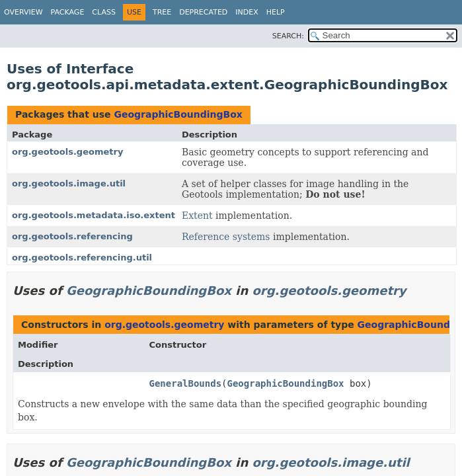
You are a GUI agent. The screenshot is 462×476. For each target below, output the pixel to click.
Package (68, 12)
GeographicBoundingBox (178, 114)
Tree (162, 12)
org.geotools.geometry (67, 152)
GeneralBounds (186, 383)
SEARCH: (288, 36)
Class (104, 12)
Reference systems (226, 237)
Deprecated (203, 12)
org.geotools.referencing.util (82, 258)
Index (247, 12)
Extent (197, 216)
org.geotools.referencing (72, 236)
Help (276, 12)
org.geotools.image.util (69, 183)
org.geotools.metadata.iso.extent (94, 215)
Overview (23, 12)
